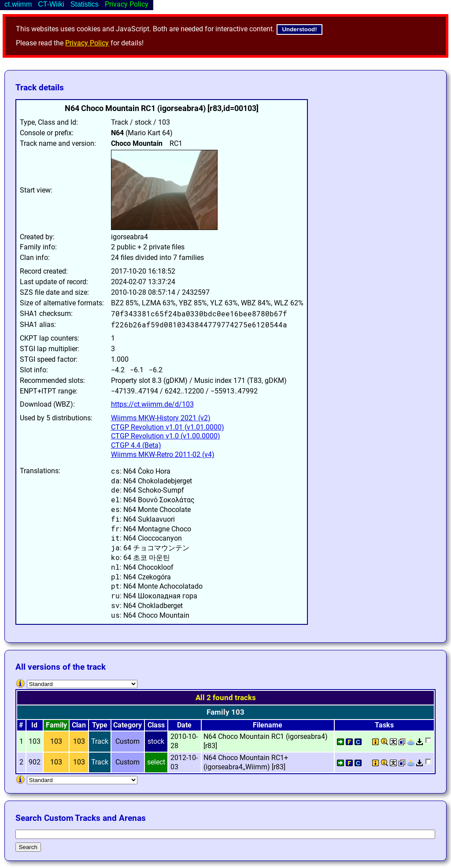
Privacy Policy (87, 43)
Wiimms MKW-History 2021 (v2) (161, 418)
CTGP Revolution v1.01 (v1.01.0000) (168, 427)
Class (156, 725)
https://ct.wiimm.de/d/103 (152, 404)
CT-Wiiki (51, 4)
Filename (268, 725)
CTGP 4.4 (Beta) (136, 445)
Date (184, 725)
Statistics (85, 4)
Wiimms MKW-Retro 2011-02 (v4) (163, 454)
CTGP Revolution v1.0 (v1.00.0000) (166, 436)
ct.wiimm (18, 4)
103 (56, 741)
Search (28, 847)
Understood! (299, 29)
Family (56, 725)
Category (128, 725)
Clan (79, 725)
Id (34, 725)
